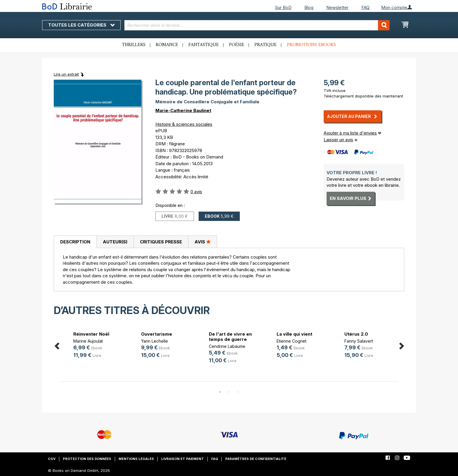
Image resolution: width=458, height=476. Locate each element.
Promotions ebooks (311, 45)
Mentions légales (136, 459)
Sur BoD (283, 7)
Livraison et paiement (183, 459)
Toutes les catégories (81, 25)
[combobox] (257, 25)
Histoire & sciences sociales (184, 124)
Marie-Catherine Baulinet (183, 110)
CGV (52, 459)
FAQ (365, 7)
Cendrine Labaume (227, 346)
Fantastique (204, 45)
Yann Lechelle (155, 341)
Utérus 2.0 (356, 334)
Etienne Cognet (292, 341)
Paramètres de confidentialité (256, 459)
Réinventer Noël (91, 334)
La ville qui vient (294, 334)
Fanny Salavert (359, 341)
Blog (309, 7)
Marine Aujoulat (88, 341)
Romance (167, 45)
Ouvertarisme (157, 334)
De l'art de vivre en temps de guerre (230, 337)
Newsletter (337, 7)
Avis (203, 242)
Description (75, 242)
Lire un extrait (66, 74)
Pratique (266, 45)
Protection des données (87, 459)
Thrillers (134, 45)
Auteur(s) (115, 242)
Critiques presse (161, 242)
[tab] (75, 242)
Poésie (237, 45)
